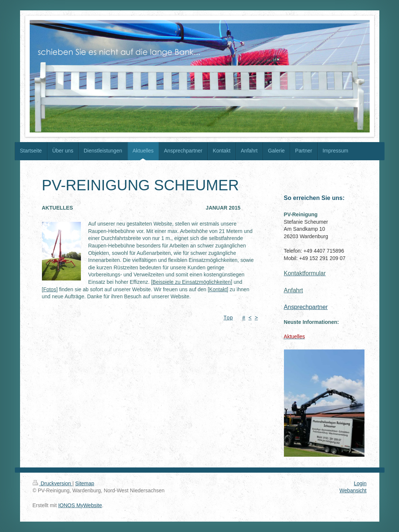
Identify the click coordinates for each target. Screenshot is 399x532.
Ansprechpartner (306, 307)
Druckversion (53, 483)
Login (360, 483)
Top (228, 318)
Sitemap (85, 483)
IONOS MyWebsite (80, 505)
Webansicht (353, 490)
